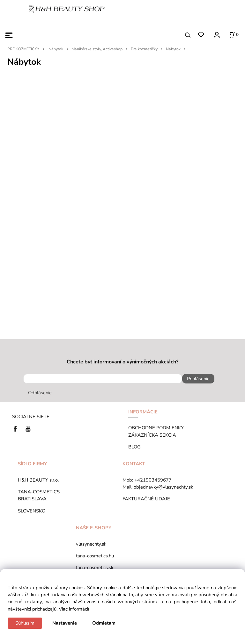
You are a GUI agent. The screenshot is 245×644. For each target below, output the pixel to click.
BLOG (134, 447)
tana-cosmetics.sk (95, 568)
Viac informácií (74, 609)
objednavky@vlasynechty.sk (163, 487)
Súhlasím (25, 623)
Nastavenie (65, 623)
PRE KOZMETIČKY (23, 49)
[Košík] (234, 35)
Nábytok (56, 49)
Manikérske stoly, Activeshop (97, 49)
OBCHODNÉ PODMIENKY (156, 428)
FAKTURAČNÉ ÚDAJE (146, 499)
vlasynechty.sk (91, 544)
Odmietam (104, 623)
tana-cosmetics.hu (95, 556)
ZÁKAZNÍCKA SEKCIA (153, 435)
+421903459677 (153, 480)
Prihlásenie (198, 379)
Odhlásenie (40, 393)
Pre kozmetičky (144, 49)
